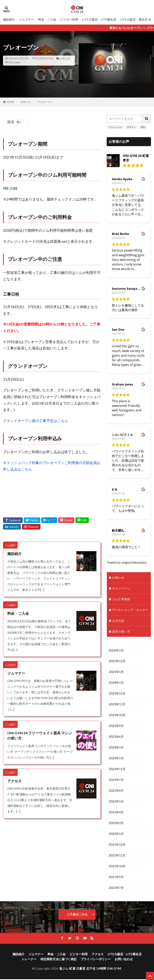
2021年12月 (117, 845)
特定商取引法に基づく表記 (59, 960)
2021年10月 (117, 867)
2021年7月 (116, 888)
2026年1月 (116, 650)
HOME (11, 102)
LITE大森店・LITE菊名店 (99, 19)
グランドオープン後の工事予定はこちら (35, 421)
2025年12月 (117, 661)
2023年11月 (117, 705)
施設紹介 (9, 19)
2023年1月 (116, 758)
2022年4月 (116, 813)
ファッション (115, 127)
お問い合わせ (124, 960)
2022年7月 (116, 780)
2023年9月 (116, 726)
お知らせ (65, 58)
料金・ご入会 (47, 19)
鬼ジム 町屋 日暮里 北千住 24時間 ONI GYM (90, 969)
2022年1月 (116, 834)
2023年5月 (116, 748)
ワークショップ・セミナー (130, 610)
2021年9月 (116, 878)
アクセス (14, 781)
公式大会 (118, 621)
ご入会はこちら (77, 915)
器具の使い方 (121, 631)
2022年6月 (116, 791)
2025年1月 (116, 672)
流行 (143, 127)
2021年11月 (117, 856)
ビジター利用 (69, 19)
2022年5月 (116, 802)
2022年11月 (117, 769)
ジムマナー (27, 19)
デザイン (131, 127)
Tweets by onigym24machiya (127, 562)
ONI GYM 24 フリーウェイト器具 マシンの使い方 (40, 736)
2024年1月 (116, 683)
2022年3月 (116, 823)
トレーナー (29, 960)
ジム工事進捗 (121, 599)
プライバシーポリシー (96, 960)
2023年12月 (117, 694)
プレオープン (45, 102)
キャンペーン (121, 588)
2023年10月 (117, 715)
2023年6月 (116, 737)
